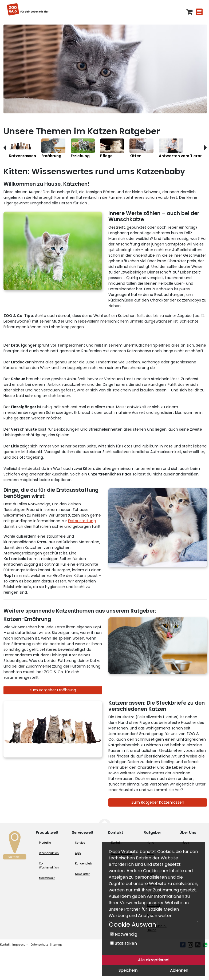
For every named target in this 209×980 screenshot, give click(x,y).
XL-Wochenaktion (49, 866)
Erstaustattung (82, 521)
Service (80, 843)
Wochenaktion (49, 853)
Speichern (128, 970)
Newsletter (82, 874)
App (78, 853)
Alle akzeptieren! (154, 960)
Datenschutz (39, 945)
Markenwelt (47, 878)
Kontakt (5, 945)
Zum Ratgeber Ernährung (53, 690)
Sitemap (56, 945)
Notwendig (124, 934)
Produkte (45, 843)
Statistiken (124, 943)
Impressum (20, 945)
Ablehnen (179, 970)
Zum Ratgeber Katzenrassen (158, 802)
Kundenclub (83, 864)
